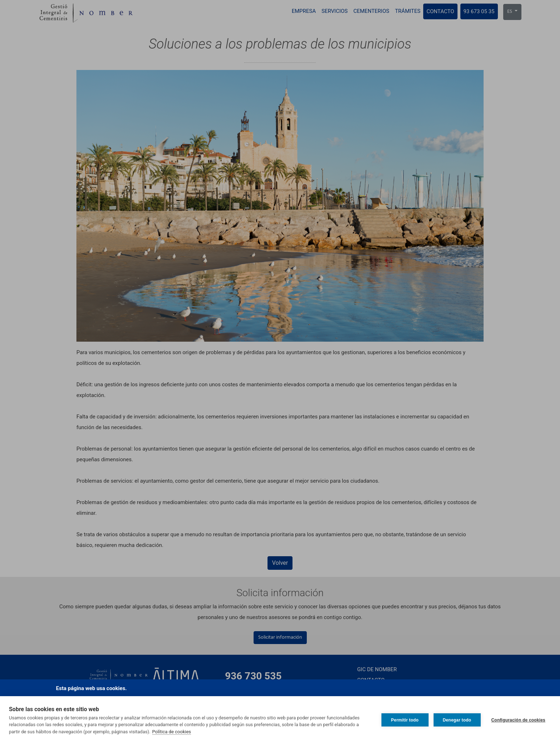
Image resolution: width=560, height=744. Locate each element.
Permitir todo (405, 720)
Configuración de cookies (519, 720)
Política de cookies (172, 732)
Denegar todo (457, 720)
